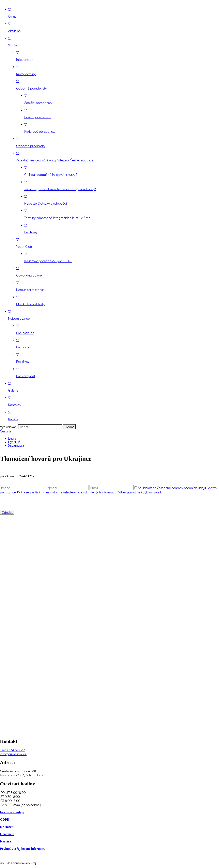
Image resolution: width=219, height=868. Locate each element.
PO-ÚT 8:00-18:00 (109, 793)
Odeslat (7, 512)
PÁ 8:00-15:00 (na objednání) (109, 805)
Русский (14, 442)
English (13, 438)
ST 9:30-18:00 (109, 797)
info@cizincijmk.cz (13, 754)
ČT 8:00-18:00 (109, 801)
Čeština (5, 431)
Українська (16, 446)
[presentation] (31, 502)
